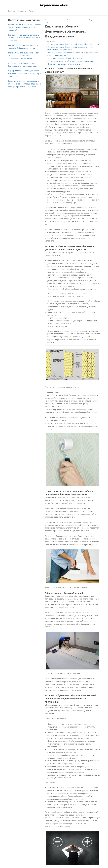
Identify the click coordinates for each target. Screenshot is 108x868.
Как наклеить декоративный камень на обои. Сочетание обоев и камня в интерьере (24, 38)
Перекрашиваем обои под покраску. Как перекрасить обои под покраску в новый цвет (24, 74)
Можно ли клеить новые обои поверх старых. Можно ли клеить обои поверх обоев (24, 27)
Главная (12, 11)
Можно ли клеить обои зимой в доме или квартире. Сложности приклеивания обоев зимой (24, 56)
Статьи (32, 11)
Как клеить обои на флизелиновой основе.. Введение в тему (74, 44)
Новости (22, 11)
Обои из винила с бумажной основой (66, 58)
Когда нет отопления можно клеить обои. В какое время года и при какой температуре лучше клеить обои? (24, 84)
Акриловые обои (54, 5)
